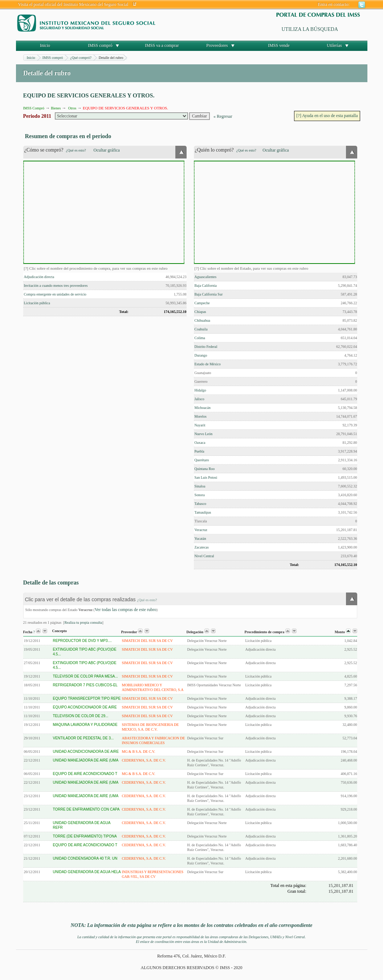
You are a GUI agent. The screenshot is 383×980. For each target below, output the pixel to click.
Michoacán (203, 408)
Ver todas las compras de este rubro (126, 610)
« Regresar (223, 116)
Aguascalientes (206, 277)
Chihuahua (202, 320)
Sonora (200, 495)
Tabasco (201, 504)
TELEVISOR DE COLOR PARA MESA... (85, 676)
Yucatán (200, 539)
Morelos (201, 416)
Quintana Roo (205, 469)
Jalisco (199, 399)
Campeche (202, 303)
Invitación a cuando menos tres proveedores (56, 286)
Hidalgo (200, 390)
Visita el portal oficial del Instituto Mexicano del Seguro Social (73, 4)
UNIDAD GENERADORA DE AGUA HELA (87, 872)
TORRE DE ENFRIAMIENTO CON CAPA (86, 809)
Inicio (45, 45)
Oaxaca (200, 443)
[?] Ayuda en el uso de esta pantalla (327, 116)
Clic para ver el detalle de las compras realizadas (91, 599)
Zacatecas (202, 547)
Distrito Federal (206, 347)
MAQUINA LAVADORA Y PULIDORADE (85, 725)
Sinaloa (200, 486)
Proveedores (217, 45)
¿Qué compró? (81, 58)
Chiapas (200, 312)
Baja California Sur (209, 294)
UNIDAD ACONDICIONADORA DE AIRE (86, 752)
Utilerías (334, 45)
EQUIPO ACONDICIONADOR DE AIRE (85, 707)
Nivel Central (204, 556)
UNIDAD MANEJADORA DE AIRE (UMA (86, 760)
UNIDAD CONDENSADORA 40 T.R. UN (85, 858)
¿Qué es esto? (76, 150)
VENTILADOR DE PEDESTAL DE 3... (83, 738)
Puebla (199, 451)
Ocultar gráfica (107, 150)
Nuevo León (204, 434)
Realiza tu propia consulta (83, 622)
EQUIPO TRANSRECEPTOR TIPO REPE (87, 698)
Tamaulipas (203, 512)
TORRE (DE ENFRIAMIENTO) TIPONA (85, 836)
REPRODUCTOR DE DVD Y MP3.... (82, 641)
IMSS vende (279, 45)
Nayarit (200, 425)
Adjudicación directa (39, 277)
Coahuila (201, 329)
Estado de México (208, 364)
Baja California (206, 286)
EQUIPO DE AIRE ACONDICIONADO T (85, 774)
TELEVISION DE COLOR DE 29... (81, 716)
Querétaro (202, 460)
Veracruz (201, 530)
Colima (200, 338)
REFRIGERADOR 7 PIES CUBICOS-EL (85, 685)
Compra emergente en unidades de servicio (55, 294)
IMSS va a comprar (162, 45)
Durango (201, 355)
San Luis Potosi (206, 477)
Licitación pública (37, 303)
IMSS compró (100, 45)
